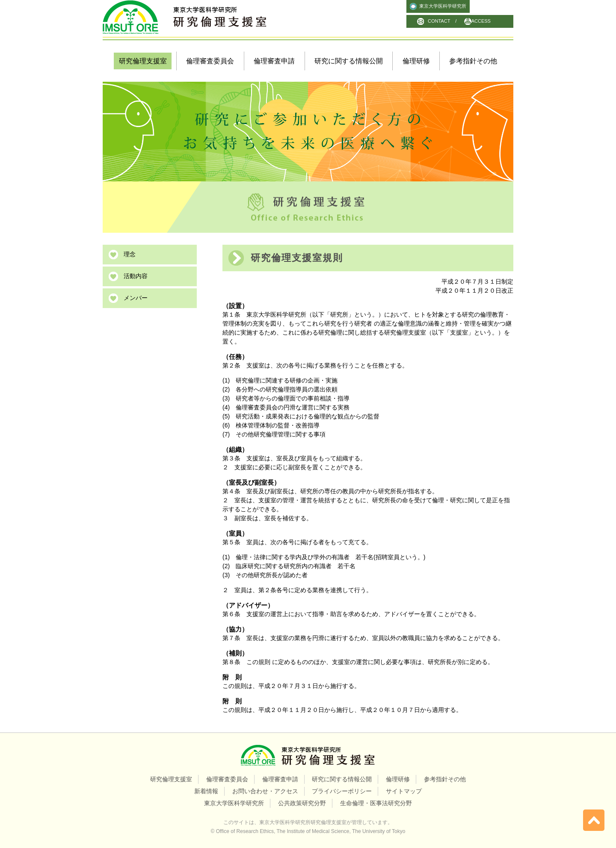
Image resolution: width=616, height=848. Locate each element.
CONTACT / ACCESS (459, 21)
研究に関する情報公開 (349, 61)
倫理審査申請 (274, 61)
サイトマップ (404, 791)
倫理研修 (416, 61)
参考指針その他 (473, 61)
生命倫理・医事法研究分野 (376, 803)
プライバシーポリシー (342, 791)
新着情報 (206, 791)
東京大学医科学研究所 (443, 6)
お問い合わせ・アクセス (265, 791)
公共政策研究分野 (302, 803)
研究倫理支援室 (171, 779)
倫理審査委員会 (210, 61)
